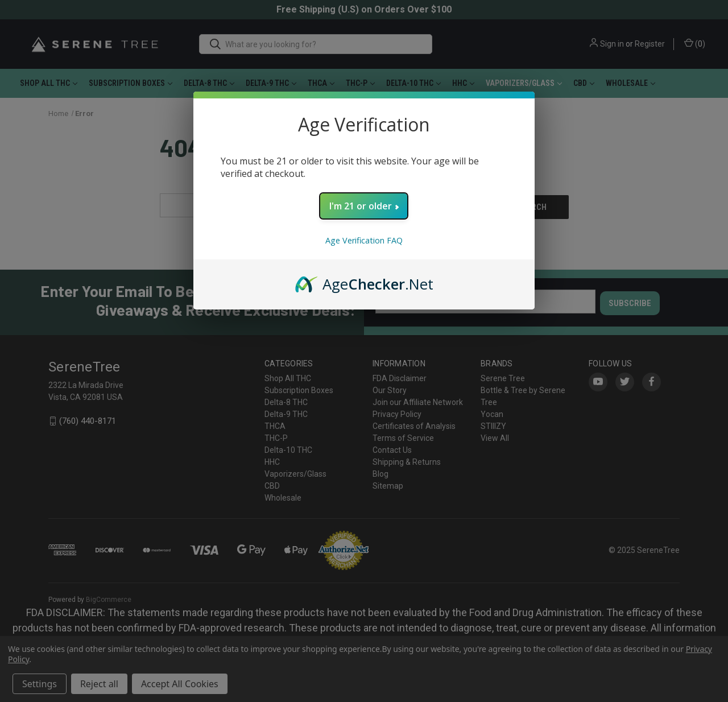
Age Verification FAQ (364, 240)
